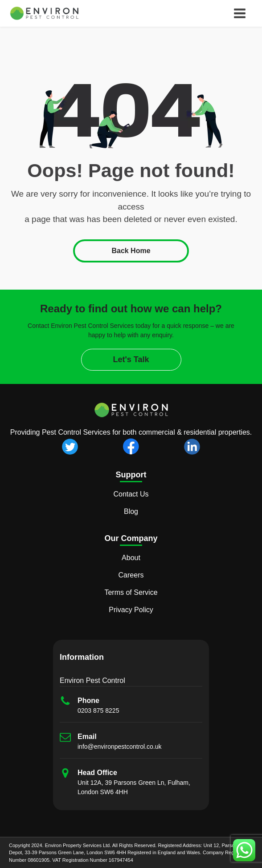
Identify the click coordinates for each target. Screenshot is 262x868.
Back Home (131, 251)
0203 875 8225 (98, 711)
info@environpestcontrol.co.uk (120, 747)
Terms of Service (131, 592)
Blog (131, 511)
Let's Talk (131, 359)
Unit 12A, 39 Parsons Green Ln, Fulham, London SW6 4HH (134, 787)
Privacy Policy (131, 610)
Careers (131, 575)
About (131, 558)
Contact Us (131, 494)
